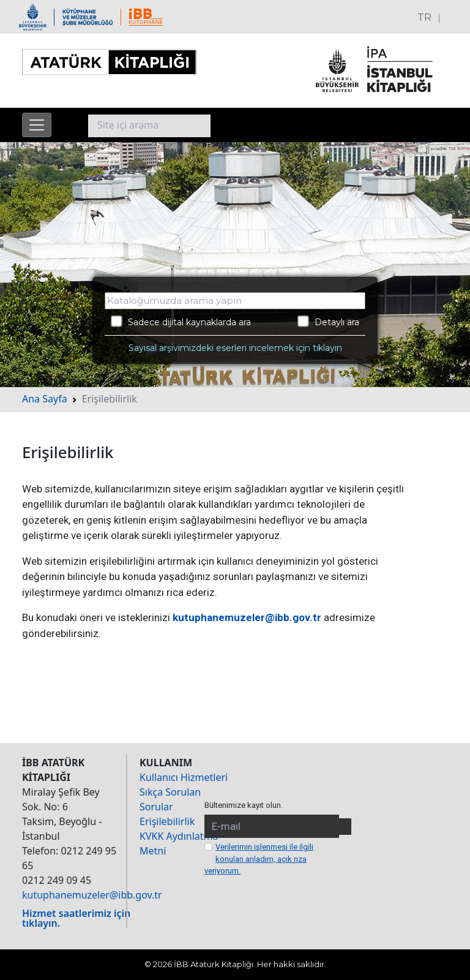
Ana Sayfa (45, 399)
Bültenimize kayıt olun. (244, 805)
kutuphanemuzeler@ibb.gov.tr (247, 617)
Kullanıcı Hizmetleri (184, 777)
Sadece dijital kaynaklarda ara (181, 322)
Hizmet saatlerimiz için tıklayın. (76, 918)
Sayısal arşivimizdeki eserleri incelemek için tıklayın (235, 348)
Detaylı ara (328, 322)
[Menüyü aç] (37, 125)
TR (424, 17)
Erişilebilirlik (167, 821)
